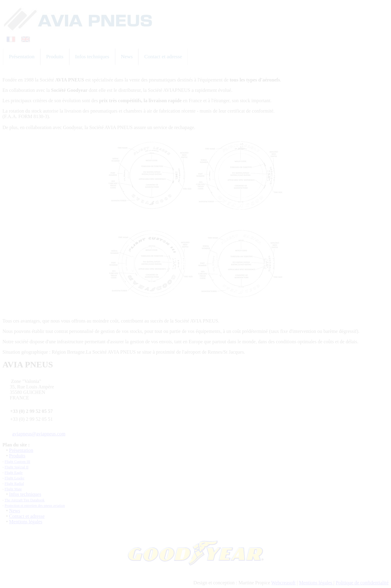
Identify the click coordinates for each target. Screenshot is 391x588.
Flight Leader (15, 478)
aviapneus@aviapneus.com (39, 434)
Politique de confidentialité (362, 583)
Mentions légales (26, 522)
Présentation (21, 450)
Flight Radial (14, 484)
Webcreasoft (283, 583)
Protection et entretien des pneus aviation (35, 506)
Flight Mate (13, 489)
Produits (17, 456)
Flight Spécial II (16, 467)
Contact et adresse (27, 516)
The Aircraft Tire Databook (25, 500)
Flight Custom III (17, 462)
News (15, 511)
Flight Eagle (14, 473)
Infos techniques (25, 494)
